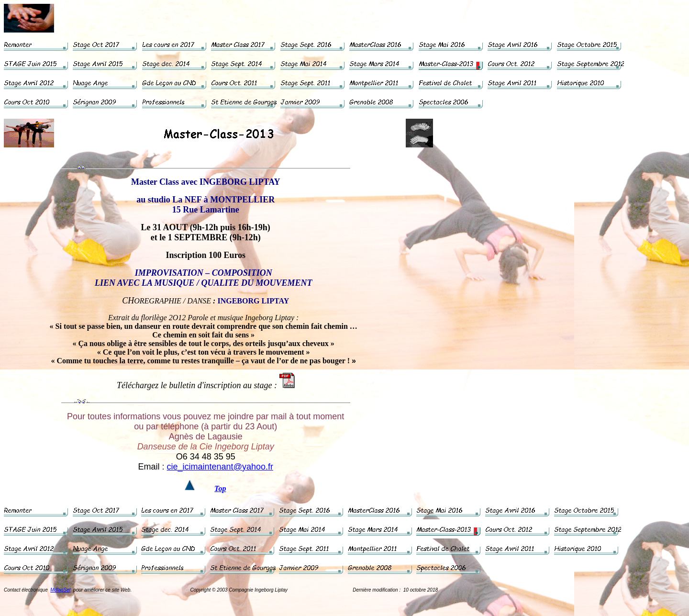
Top (220, 488)
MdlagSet (60, 590)
